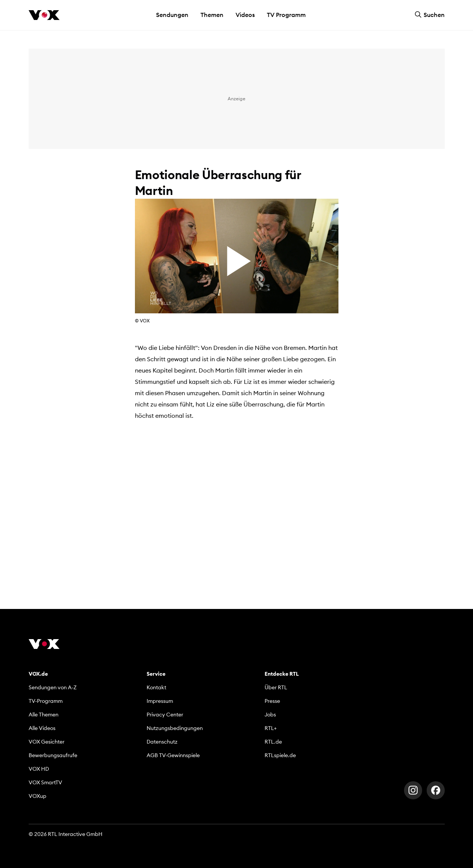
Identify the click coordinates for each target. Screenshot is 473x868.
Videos (245, 15)
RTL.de (273, 742)
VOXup (38, 796)
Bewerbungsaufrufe (53, 755)
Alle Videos (42, 728)
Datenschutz (162, 742)
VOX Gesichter (47, 742)
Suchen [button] (430, 15)
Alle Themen (44, 715)
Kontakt (156, 687)
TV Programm (286, 15)
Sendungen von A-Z (53, 687)
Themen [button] (212, 15)
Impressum (160, 701)
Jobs (270, 715)
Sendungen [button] (172, 15)
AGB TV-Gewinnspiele (173, 755)
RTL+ (271, 728)
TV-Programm (46, 701)
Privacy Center (165, 715)
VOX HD (39, 769)
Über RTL (276, 687)
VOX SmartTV (45, 782)
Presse (272, 701)
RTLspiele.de (280, 755)
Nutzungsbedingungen (175, 728)
